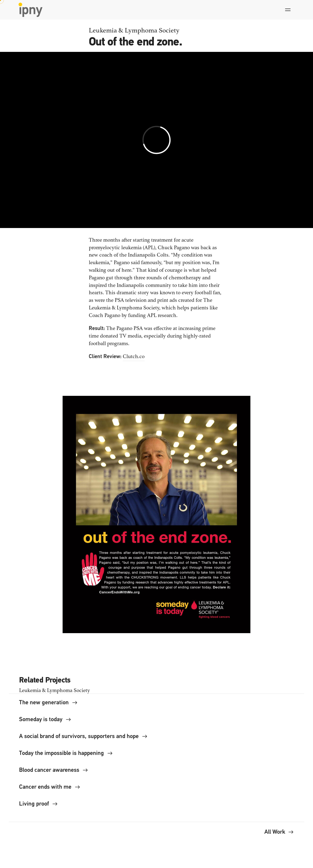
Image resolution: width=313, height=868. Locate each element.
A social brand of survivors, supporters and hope (83, 739)
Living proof (38, 806)
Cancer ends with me (50, 789)
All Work (279, 834)
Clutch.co (134, 359)
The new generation (48, 705)
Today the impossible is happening (66, 755)
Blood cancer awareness (54, 772)
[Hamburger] (288, 10)
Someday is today (45, 722)
